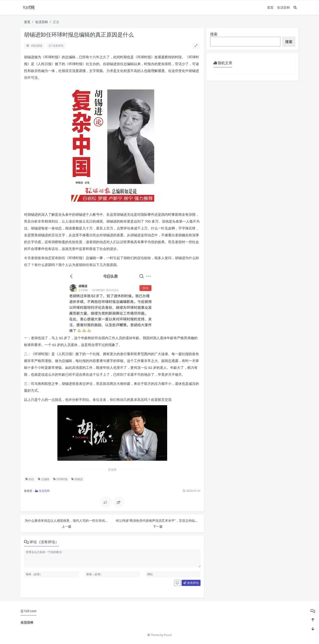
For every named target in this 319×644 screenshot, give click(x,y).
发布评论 (191, 583)
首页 (270, 7)
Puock (168, 635)
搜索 (214, 34)
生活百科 (284, 7)
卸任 (30, 479)
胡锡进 (77, 479)
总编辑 (44, 479)
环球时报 (60, 479)
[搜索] (295, 7)
